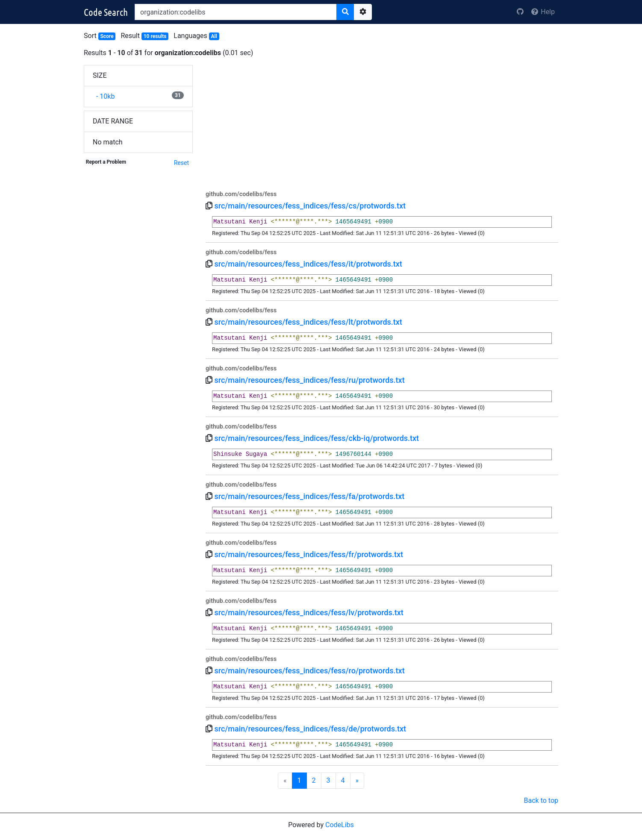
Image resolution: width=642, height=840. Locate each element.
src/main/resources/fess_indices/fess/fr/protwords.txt (309, 554)
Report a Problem (106, 162)
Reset (181, 163)
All (214, 36)
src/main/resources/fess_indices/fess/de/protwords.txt (310, 729)
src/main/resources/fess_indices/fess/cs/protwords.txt (310, 206)
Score (107, 36)
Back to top (541, 800)
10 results (155, 36)
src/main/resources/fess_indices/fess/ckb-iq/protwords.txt (317, 438)
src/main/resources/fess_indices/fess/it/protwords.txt (308, 264)
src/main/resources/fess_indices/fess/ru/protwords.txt (309, 380)
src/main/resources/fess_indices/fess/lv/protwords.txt (309, 612)
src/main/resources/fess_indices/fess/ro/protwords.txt (309, 671)
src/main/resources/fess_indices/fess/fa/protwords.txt (309, 496)
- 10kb (104, 96)
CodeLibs (340, 825)
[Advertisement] (382, 125)
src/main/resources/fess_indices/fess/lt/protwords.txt (308, 322)
